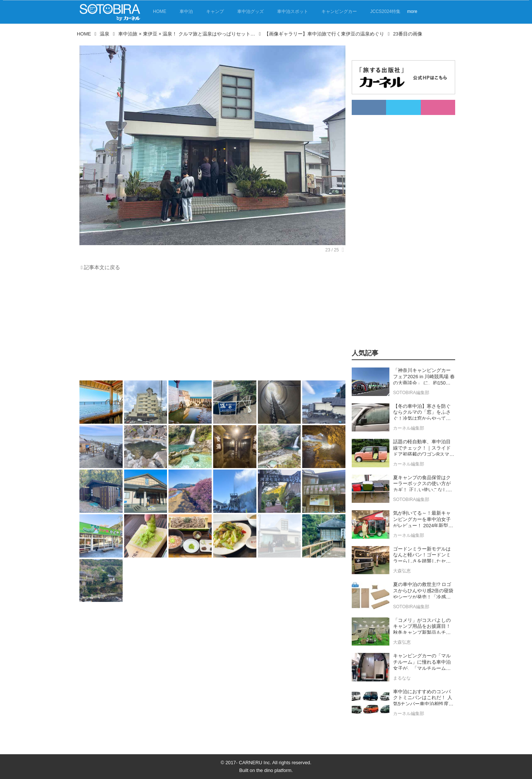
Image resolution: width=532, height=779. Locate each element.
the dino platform (274, 770)
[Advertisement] (211, 328)
